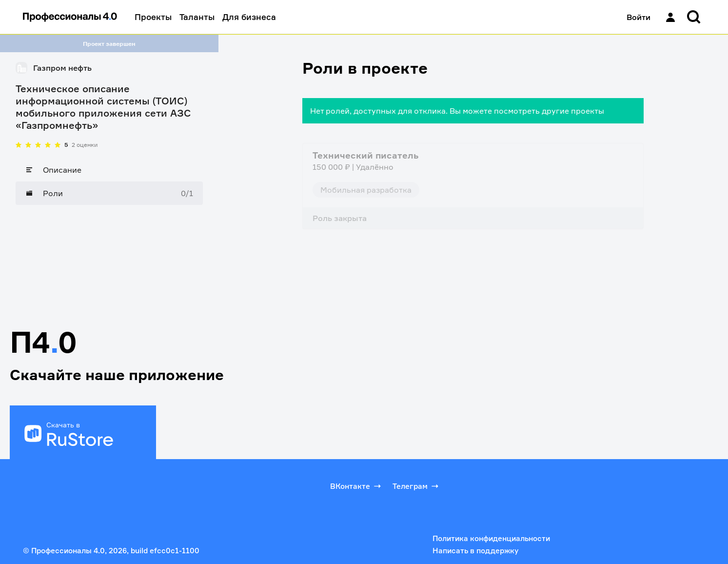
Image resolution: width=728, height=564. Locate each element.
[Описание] (109, 170)
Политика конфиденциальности (491, 538)
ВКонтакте (356, 486)
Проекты (153, 17)
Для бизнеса (249, 17)
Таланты (197, 17)
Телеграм (416, 486)
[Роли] (109, 193)
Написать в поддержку (475, 551)
